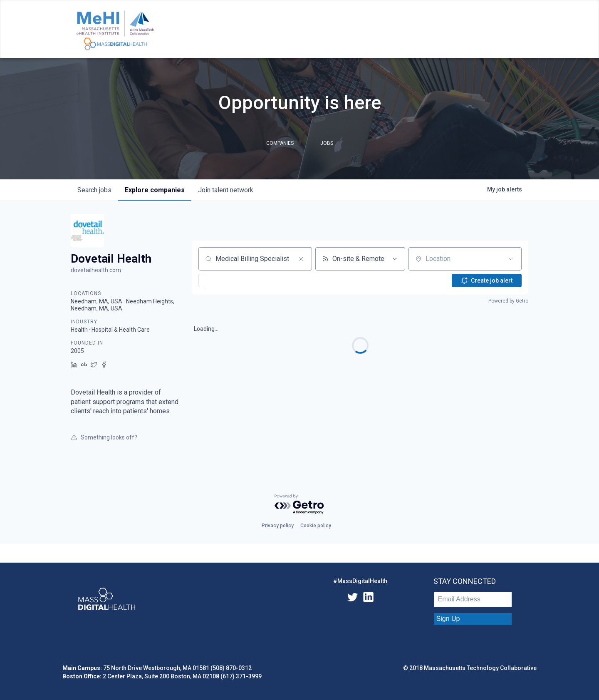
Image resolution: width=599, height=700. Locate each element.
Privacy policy (278, 526)
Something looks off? (104, 437)
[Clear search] (301, 259)
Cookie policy (316, 526)
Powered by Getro (508, 301)
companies (155, 190)
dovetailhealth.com (96, 270)
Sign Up (448, 619)
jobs (94, 190)
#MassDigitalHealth (360, 581)
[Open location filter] (511, 259)
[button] (227, 280)
